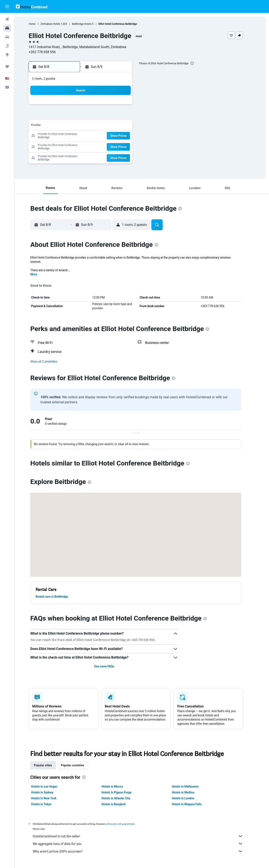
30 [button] (67, 156)
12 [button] (97, 126)
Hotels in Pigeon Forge (122, 792)
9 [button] (67, 126)
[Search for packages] (7, 46)
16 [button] (67, 136)
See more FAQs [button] (110, 666)
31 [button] (77, 156)
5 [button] (97, 116)
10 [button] (77, 126)
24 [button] (77, 146)
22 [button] (128, 136)
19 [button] (97, 136)
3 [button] (77, 116)
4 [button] (87, 116)
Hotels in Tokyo (47, 804)
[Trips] (7, 67)
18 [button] (87, 136)
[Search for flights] (7, 19)
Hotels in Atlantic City (122, 798)
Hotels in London (189, 798)
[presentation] (198, 63)
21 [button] (117, 136)
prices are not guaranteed (126, 824)
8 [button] (127, 116)
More (40, 274)
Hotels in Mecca (118, 786)
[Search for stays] (7, 28)
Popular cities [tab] (49, 765)
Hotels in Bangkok (119, 804)
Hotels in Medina (189, 792)
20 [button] (107, 136)
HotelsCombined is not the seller (144, 836)
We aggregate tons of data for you (144, 844)
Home (38, 24)
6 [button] (107, 116)
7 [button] (117, 116)
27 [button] (107, 146)
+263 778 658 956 (48, 52)
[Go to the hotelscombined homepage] (32, 6)
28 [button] (117, 146)
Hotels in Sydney (48, 792)
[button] (7, 7)
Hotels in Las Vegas (50, 786)
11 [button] (87, 126)
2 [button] (67, 116)
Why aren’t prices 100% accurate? (144, 851)
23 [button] (67, 146)
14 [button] (117, 126)
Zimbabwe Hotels (56, 24)
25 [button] (87, 146)
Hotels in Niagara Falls (193, 804)
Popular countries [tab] (78, 765)
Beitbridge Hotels (88, 24)
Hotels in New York (50, 798)
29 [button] (128, 146)
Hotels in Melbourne (191, 786)
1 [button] (127, 106)
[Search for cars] (7, 37)
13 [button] (107, 126)
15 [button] (128, 126)
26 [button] (97, 146)
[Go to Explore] (7, 55)
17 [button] (77, 136)
